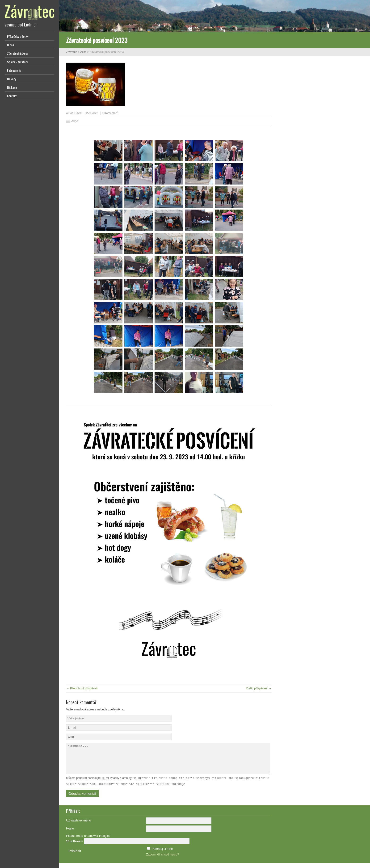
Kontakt (12, 96)
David (78, 113)
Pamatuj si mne (162, 854)
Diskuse (12, 87)
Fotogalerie (14, 70)
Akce (83, 52)
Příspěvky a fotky (18, 36)
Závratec (72, 52)
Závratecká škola (17, 53)
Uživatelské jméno (79, 826)
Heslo (70, 834)
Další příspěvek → (259, 688)
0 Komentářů (110, 113)
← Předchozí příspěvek (82, 688)
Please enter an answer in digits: (88, 841)
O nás (11, 45)
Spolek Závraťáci (17, 62)
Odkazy (12, 79)
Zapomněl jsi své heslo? (162, 860)
